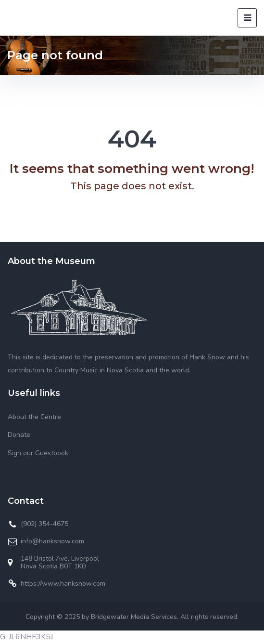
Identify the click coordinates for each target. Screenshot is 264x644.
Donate (19, 435)
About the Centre (34, 417)
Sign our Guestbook (38, 453)
